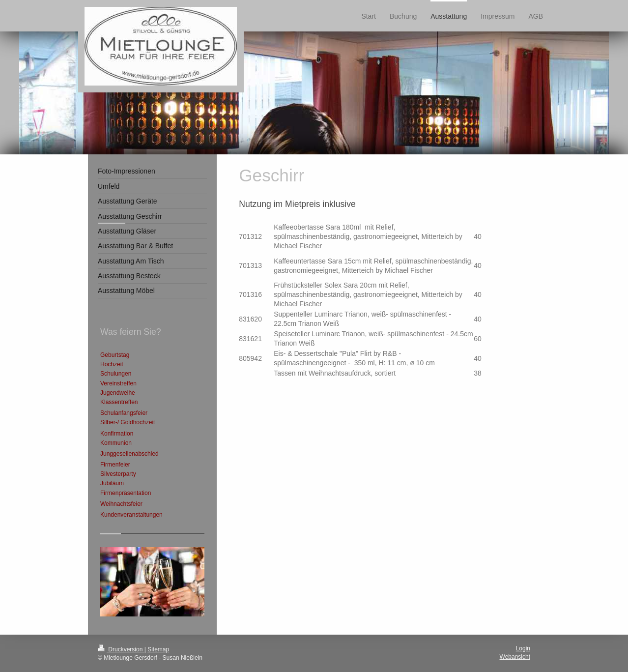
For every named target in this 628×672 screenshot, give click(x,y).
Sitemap (158, 649)
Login (523, 648)
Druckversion (121, 649)
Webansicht (515, 657)
